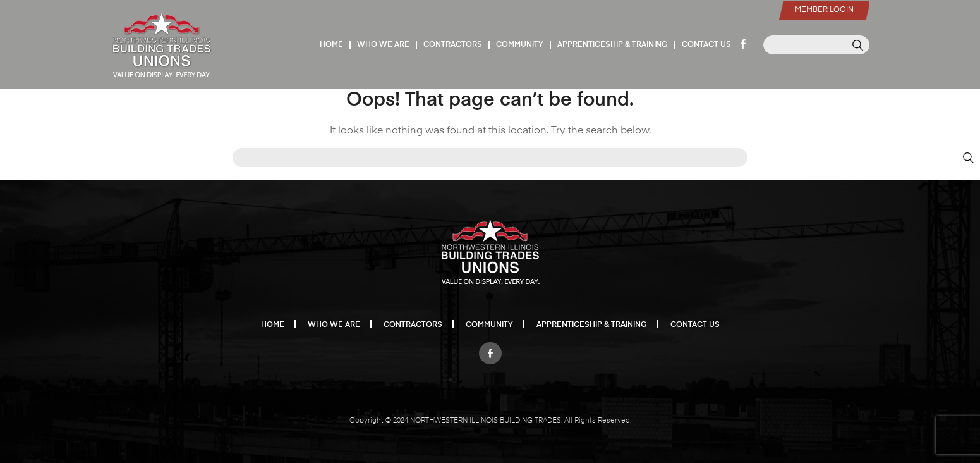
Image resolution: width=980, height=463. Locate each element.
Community (520, 45)
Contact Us (706, 45)
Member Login (824, 10)
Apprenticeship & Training (613, 45)
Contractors (453, 45)
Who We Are (383, 45)
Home (331, 45)
